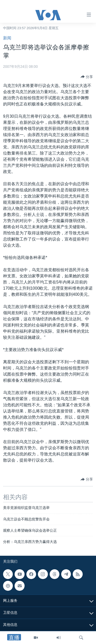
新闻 (7, 38)
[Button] (87, 77)
